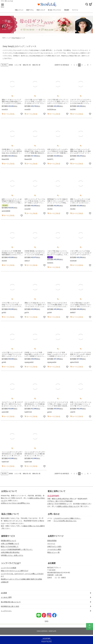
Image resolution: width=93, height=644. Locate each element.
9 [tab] (50, 35)
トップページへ (6, 611)
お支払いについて (9, 491)
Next (90, 26)
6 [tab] (45, 35)
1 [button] (74, 65)
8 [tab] (48, 35)
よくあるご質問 (6, 597)
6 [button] (88, 65)
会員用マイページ (56, 536)
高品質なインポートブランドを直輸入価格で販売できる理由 (21, 579)
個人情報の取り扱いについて (11, 602)
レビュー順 (18, 65)
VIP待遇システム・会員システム (12, 555)
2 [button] (77, 65)
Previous (3, 26)
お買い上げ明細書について (10, 544)
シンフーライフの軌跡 (8, 568)
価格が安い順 (27, 65)
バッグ (8, 38)
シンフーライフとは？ (11, 563)
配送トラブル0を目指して (10, 547)
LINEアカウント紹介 (54, 547)
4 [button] (82, 65)
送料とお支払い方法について (68, 506)
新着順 (11, 65)
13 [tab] (56, 35)
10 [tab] (51, 35)
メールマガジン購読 (54, 549)
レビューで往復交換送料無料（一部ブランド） (17, 549)
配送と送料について (57, 491)
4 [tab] (42, 35)
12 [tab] (54, 35)
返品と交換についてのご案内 (34, 526)
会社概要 (52, 563)
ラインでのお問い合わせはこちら (65, 521)
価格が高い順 (36, 65)
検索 (87, 4)
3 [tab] (41, 35)
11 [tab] (53, 35)
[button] (71, 65)
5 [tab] (44, 35)
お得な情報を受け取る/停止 (10, 552)
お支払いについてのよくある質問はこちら (15, 503)
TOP (4, 38)
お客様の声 (5, 582)
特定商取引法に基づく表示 (10, 606)
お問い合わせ (54, 514)
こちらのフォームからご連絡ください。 (67, 518)
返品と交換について (10, 514)
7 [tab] (47, 35)
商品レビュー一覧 (53, 552)
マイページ (51, 544)
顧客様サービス (8, 536)
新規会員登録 (52, 541)
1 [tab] (37, 35)
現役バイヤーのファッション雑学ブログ (15, 571)
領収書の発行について (8, 541)
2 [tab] (39, 35)
